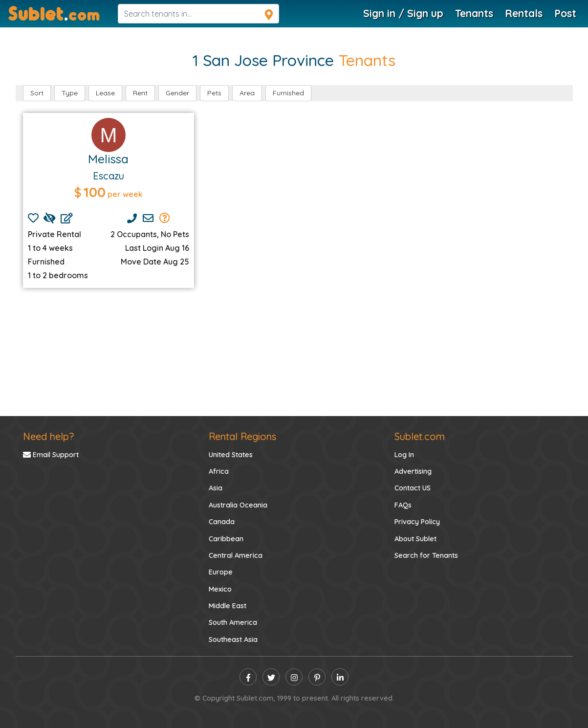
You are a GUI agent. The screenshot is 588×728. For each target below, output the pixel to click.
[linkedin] (340, 677)
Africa (219, 471)
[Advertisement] (294, 352)
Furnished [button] (288, 93)
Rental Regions (242, 436)
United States (231, 455)
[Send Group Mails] (165, 218)
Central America (236, 555)
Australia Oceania (238, 505)
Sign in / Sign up (403, 13)
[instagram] (294, 677)
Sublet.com (420, 436)
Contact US (413, 488)
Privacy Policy (417, 522)
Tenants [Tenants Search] (474, 13)
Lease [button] (105, 93)
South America (233, 622)
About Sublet (415, 539)
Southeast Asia (233, 640)
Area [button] (247, 93)
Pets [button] (214, 93)
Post (565, 13)
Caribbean (226, 539)
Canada (222, 522)
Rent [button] (140, 93)
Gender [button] (177, 93)
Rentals (524, 13)
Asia (216, 488)
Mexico (220, 589)
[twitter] (271, 677)
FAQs (403, 505)
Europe (221, 572)
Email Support (51, 455)
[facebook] (248, 677)
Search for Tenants (426, 555)
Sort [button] (37, 93)
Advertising (413, 471)
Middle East (228, 606)
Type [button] (70, 93)
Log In (404, 455)
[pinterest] (317, 677)
